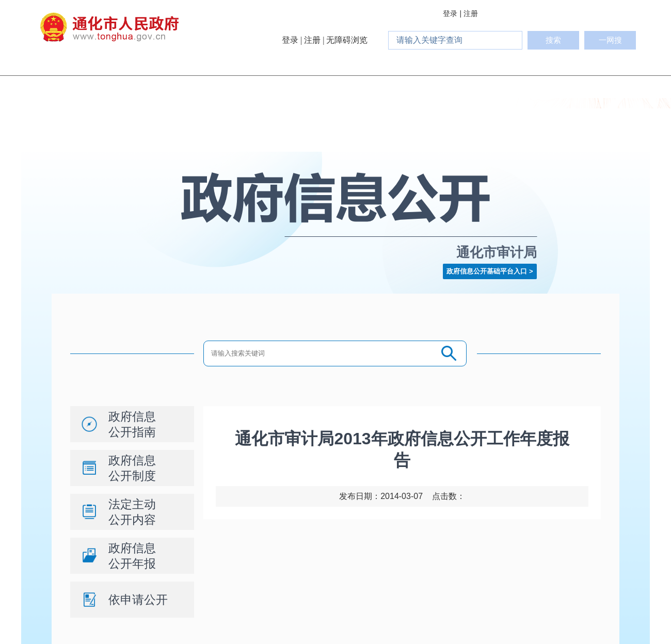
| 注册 (469, 13)
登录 (450, 13)
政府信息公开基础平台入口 (487, 271)
